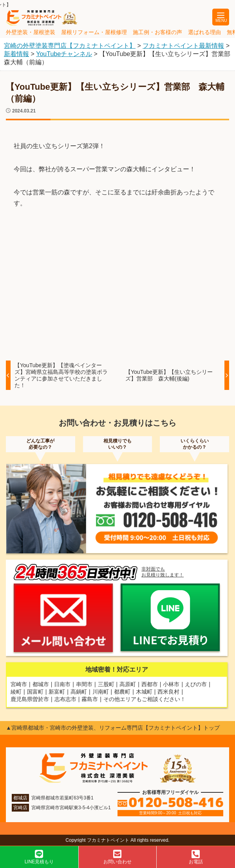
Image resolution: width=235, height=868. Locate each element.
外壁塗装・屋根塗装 (31, 32)
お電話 (196, 857)
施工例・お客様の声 (157, 32)
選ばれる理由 (204, 32)
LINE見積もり (39, 857)
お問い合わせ (117, 857)
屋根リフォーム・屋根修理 (94, 32)
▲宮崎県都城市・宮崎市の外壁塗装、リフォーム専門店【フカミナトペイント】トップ (113, 728)
